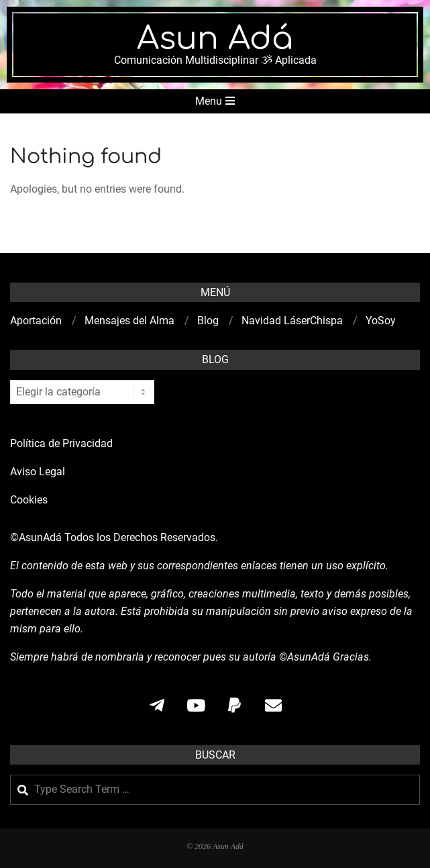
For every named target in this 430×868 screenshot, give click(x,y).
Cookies (30, 500)
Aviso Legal (38, 472)
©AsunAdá (36, 537)
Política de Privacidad (61, 443)
